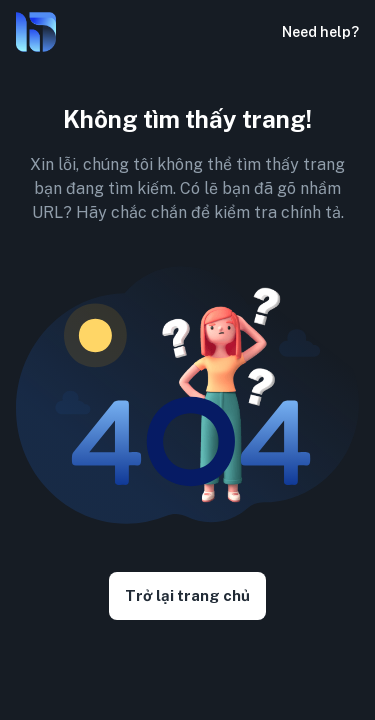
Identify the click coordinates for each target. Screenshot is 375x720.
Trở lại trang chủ (187, 596)
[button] (254, 32)
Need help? (320, 32)
